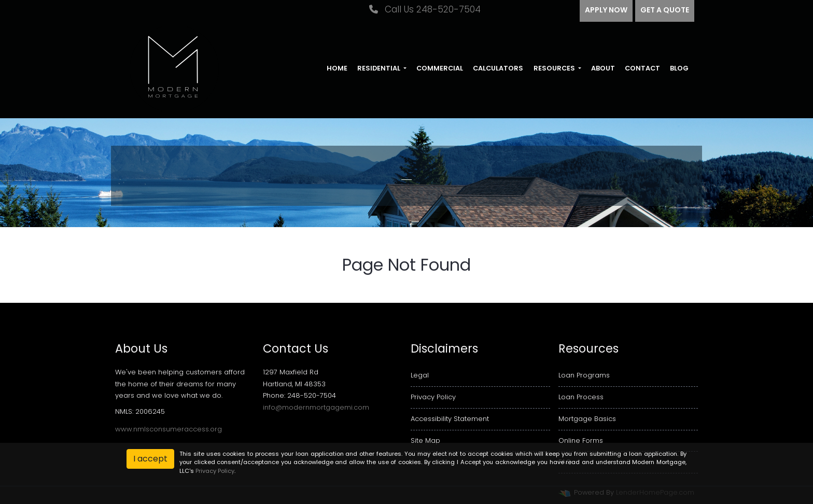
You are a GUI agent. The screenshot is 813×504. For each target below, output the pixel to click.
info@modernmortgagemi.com (316, 407)
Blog (679, 68)
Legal (420, 375)
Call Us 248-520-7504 (425, 9)
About (603, 68)
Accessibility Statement (450, 419)
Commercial (440, 68)
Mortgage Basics (587, 419)
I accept (150, 459)
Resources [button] (555, 68)
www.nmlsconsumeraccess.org (169, 429)
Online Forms (581, 440)
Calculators (498, 68)
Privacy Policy (433, 397)
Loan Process (581, 397)
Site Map (425, 440)
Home (337, 68)
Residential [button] (380, 68)
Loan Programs (584, 375)
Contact (642, 68)
